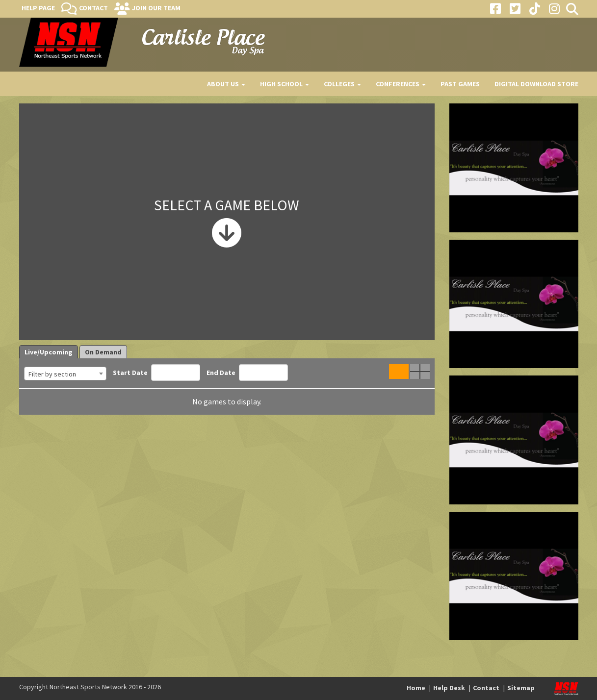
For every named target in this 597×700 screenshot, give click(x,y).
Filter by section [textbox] (52, 374)
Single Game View (399, 372)
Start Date (156, 373)
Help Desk (449, 688)
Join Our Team (156, 8)
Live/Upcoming (49, 352)
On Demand (103, 352)
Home (416, 688)
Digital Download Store (536, 84)
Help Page (38, 8)
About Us (226, 84)
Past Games (460, 84)
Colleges (342, 84)
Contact (93, 8)
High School (285, 84)
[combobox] (65, 374)
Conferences (401, 84)
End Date (247, 373)
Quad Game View (420, 372)
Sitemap (521, 688)
